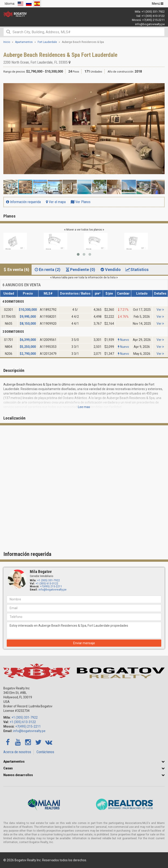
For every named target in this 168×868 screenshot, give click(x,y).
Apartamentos (14, 761)
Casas (8, 768)
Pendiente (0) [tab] (80, 270)
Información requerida (23, 202)
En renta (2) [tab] (47, 270)
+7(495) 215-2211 (153, 20)
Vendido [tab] (110, 270)
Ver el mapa (56, 202)
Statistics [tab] (137, 270)
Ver (160, 310)
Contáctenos (45, 752)
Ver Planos (81, 202)
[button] (161, 82)
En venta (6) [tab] (16, 270)
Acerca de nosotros (17, 752)
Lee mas (84, 407)
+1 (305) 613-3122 (153, 16)
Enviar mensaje (84, 643)
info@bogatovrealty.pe (150, 24)
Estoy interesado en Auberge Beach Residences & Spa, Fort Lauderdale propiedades (84, 630)
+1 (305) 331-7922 (153, 12)
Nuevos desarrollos (18, 775)
